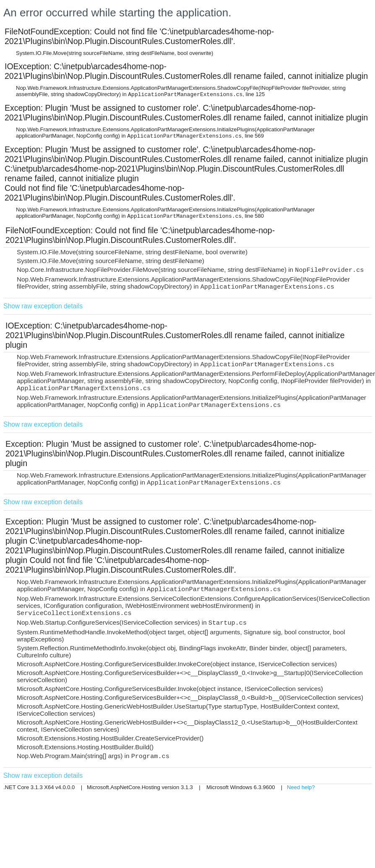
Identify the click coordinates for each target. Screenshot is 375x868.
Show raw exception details (43, 306)
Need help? (301, 787)
